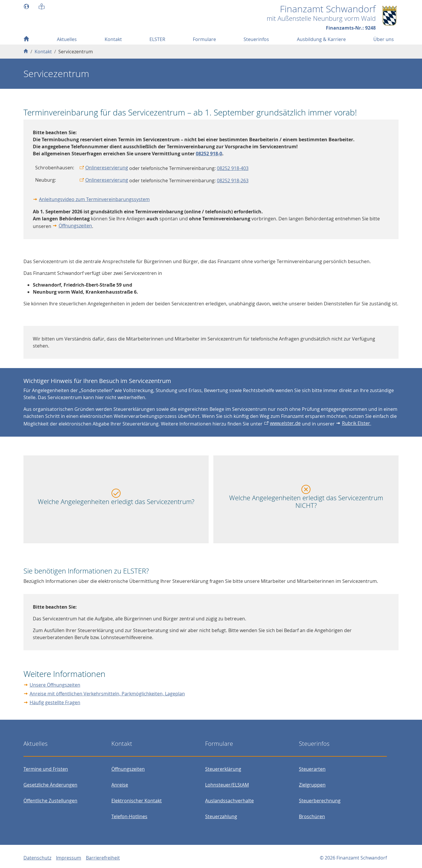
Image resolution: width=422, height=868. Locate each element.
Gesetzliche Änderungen (50, 785)
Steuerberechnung (320, 801)
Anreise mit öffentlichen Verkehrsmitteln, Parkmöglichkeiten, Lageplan (107, 694)
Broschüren (312, 816)
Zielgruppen (312, 785)
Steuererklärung (223, 769)
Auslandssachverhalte (229, 801)
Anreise (120, 785)
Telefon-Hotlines (129, 816)
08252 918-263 (233, 181)
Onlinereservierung (107, 168)
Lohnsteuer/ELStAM (227, 785)
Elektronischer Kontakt (137, 801)
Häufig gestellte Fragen (55, 702)
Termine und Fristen (46, 769)
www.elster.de (285, 423)
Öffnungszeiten (75, 226)
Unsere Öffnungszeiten (55, 685)
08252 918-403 (233, 168)
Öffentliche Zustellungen (50, 801)
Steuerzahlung (221, 816)
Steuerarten (312, 769)
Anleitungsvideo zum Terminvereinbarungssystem (94, 199)
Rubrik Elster (356, 423)
